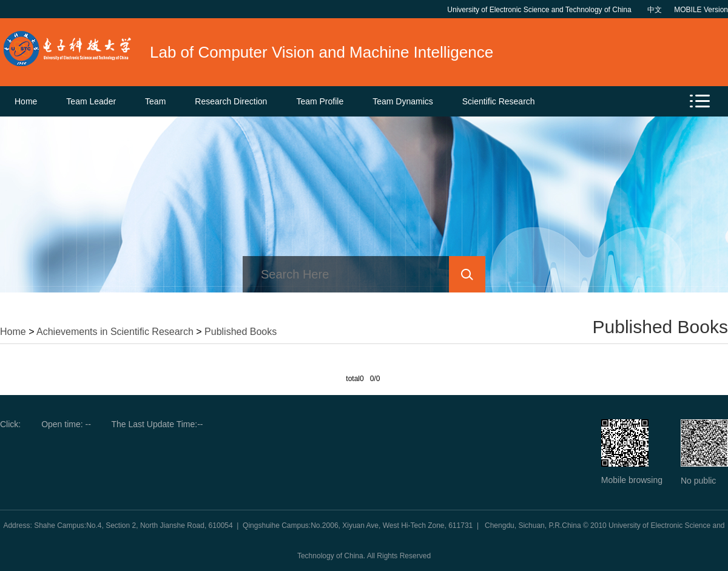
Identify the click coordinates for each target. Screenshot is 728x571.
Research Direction (231, 101)
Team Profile (320, 101)
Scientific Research (499, 101)
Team (155, 101)
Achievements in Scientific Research (115, 332)
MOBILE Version (701, 10)
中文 (655, 10)
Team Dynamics (403, 101)
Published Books (241, 332)
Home (26, 101)
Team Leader (91, 101)
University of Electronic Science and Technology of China (541, 10)
